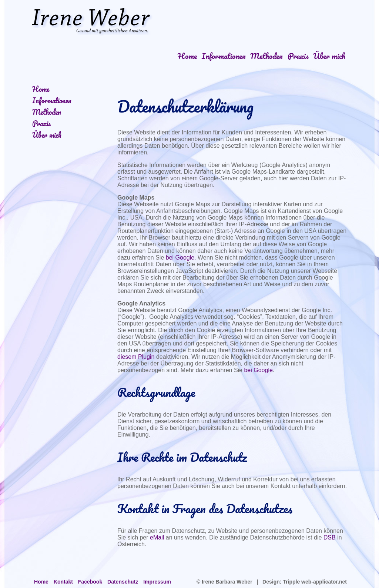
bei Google (180, 258)
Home (187, 56)
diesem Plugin (136, 357)
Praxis (298, 56)
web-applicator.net (323, 582)
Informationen (224, 56)
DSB (330, 537)
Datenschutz (123, 582)
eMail (157, 537)
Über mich (329, 56)
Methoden (266, 56)
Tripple (291, 582)
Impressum (157, 582)
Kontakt (63, 582)
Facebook (90, 582)
